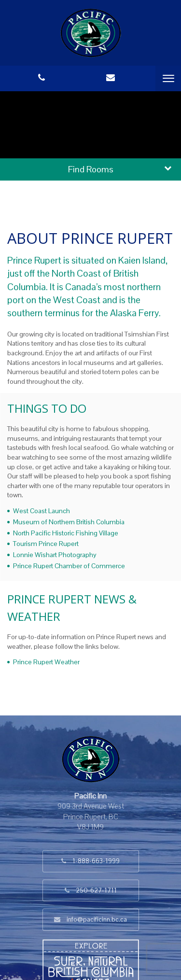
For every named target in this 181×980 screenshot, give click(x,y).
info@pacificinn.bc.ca (97, 919)
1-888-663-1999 (96, 861)
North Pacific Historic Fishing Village (66, 533)
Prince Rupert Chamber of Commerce (69, 566)
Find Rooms (91, 169)
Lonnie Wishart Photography (55, 555)
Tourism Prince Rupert (46, 544)
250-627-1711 (96, 890)
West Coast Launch (42, 511)
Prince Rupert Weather (46, 662)
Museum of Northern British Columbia (69, 522)
